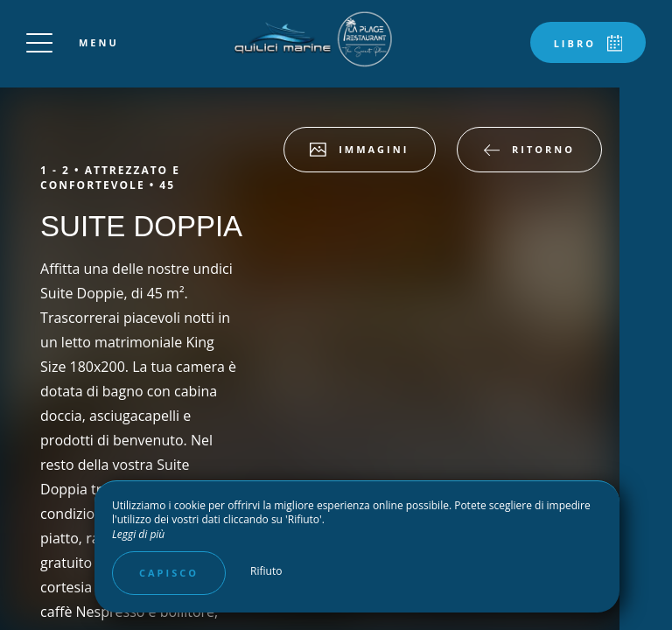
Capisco (169, 573)
